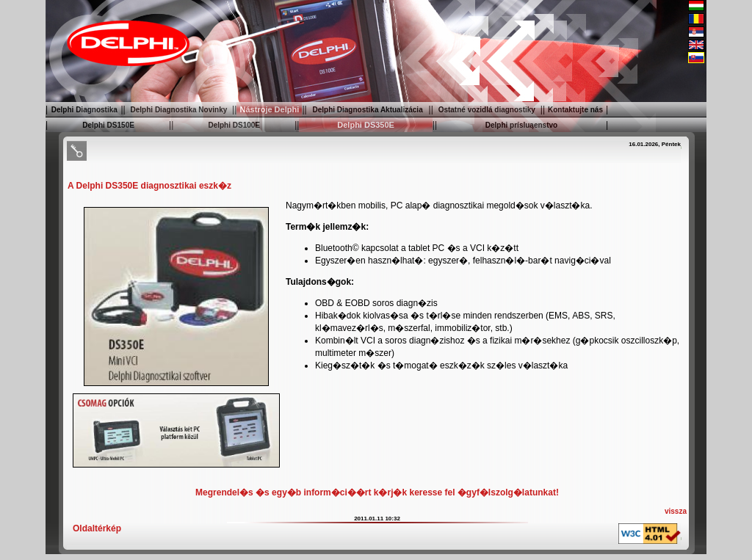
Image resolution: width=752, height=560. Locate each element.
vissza (676, 511)
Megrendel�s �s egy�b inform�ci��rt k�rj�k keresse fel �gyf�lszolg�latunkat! (377, 492)
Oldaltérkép (97, 528)
